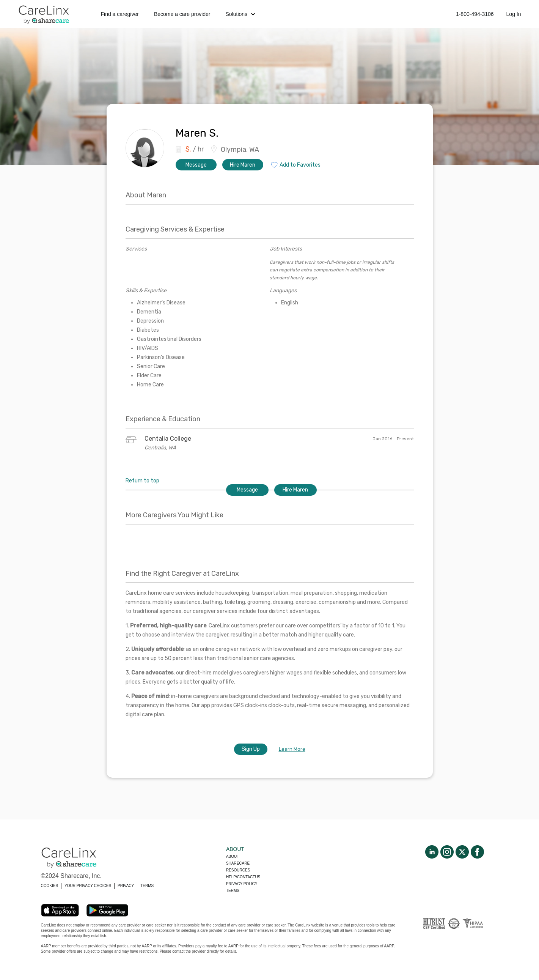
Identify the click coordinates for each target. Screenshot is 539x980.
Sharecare (238, 863)
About (233, 856)
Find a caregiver (120, 14)
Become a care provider (182, 14)
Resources (238, 870)
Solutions (240, 14)
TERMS (147, 886)
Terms (233, 891)
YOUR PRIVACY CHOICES (88, 886)
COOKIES (50, 886)
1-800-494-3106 (475, 14)
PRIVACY (126, 886)
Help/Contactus (243, 877)
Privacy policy (242, 884)
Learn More (292, 749)
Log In (514, 14)
